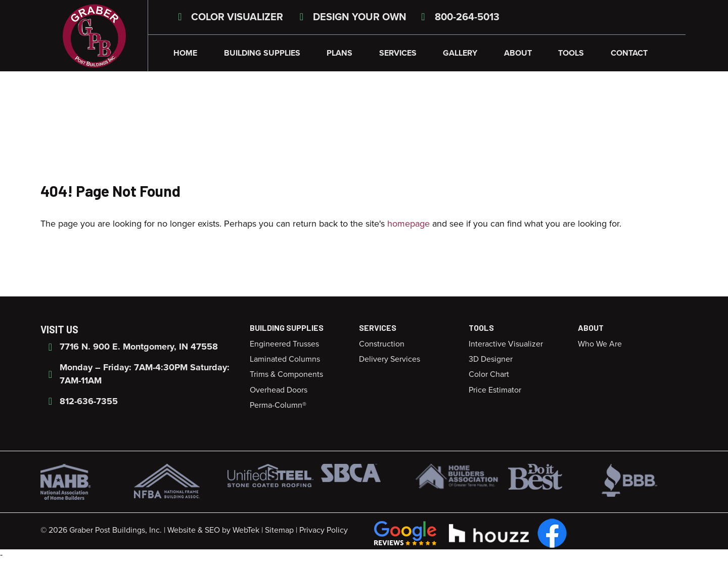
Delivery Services (390, 359)
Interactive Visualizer (506, 344)
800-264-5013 (458, 17)
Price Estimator (495, 390)
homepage (408, 224)
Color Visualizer (228, 17)
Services (398, 53)
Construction (382, 344)
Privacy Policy (324, 530)
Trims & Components (286, 374)
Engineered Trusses (284, 344)
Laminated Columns (285, 359)
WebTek (246, 530)
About (518, 53)
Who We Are (600, 344)
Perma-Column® (278, 405)
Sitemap (279, 530)
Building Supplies (262, 53)
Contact (629, 53)
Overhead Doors (279, 390)
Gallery (460, 53)
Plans (339, 53)
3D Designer (491, 359)
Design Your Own (351, 17)
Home (185, 53)
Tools (571, 53)
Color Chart (489, 374)
